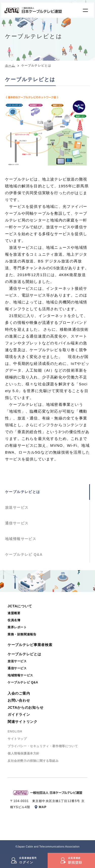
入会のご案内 (19, 693)
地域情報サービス (21, 539)
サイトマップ (17, 739)
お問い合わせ (19, 700)
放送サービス (17, 507)
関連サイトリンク (23, 722)
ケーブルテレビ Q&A (24, 554)
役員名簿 (14, 620)
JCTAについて (20, 606)
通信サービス (17, 523)
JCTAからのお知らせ (25, 707)
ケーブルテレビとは (23, 492)
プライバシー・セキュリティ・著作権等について (43, 746)
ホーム (10, 65)
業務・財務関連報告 (22, 634)
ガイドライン (19, 715)
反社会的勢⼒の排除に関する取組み (33, 761)
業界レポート (17, 627)
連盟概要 (14, 613)
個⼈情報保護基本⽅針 (24, 753)
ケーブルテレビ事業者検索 (30, 645)
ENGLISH (15, 731)
